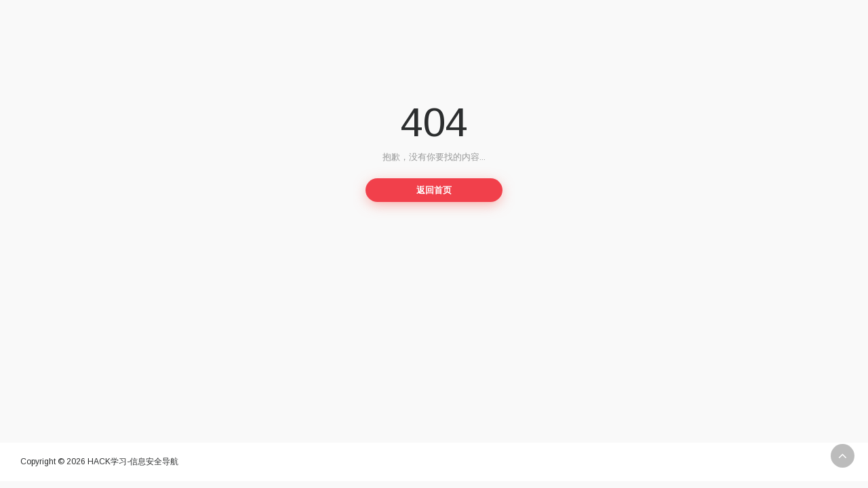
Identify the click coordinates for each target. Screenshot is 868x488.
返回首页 (434, 190)
